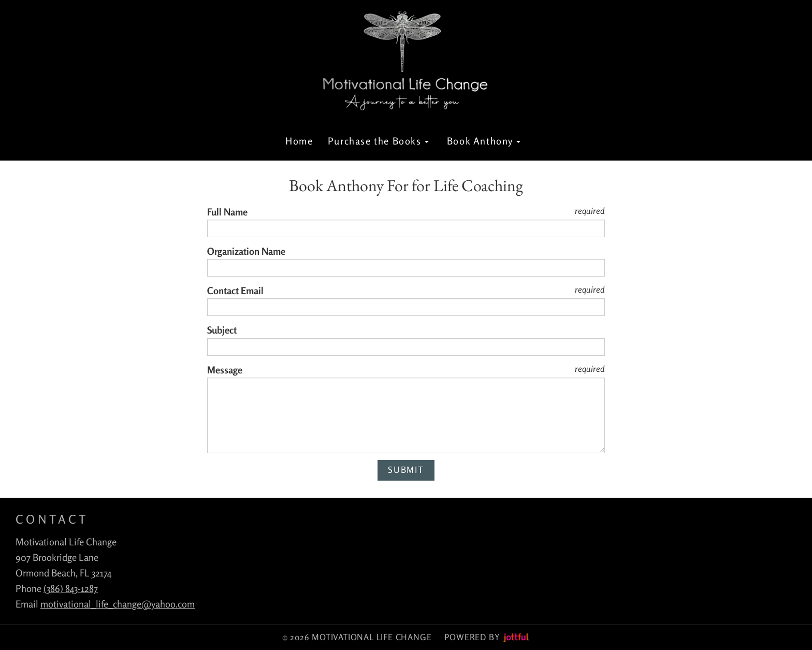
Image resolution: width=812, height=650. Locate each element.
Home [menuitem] (299, 141)
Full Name (227, 212)
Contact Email (235, 291)
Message (225, 370)
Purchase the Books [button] (378, 141)
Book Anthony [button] (484, 141)
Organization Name (246, 251)
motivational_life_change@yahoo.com (118, 604)
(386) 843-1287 (71, 588)
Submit (406, 470)
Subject (222, 330)
